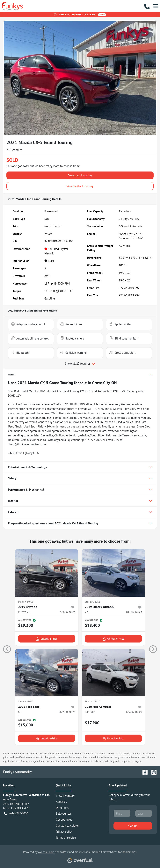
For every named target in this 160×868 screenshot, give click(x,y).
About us (61, 802)
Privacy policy (64, 832)
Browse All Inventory (80, 175)
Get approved (64, 820)
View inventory (65, 796)
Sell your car (64, 814)
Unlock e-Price (47, 639)
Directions (62, 808)
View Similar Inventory (80, 186)
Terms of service (66, 838)
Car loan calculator (67, 826)
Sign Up (133, 826)
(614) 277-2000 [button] (16, 814)
